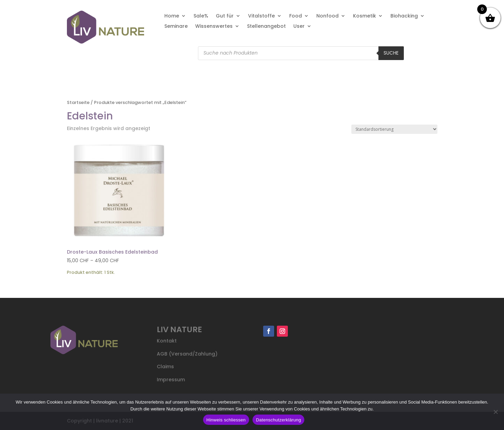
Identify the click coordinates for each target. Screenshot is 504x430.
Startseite (78, 102)
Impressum (171, 380)
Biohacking (404, 16)
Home (172, 16)
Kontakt (167, 341)
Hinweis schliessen (226, 420)
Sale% (201, 16)
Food (296, 16)
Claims (165, 367)
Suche (391, 53)
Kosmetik (365, 16)
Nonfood (327, 16)
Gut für (225, 16)
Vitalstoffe (261, 16)
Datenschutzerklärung (278, 420)
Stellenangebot (266, 27)
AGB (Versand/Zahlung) (187, 354)
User (299, 27)
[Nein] (495, 412)
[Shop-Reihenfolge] (394, 129)
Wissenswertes (214, 27)
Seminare (176, 27)
